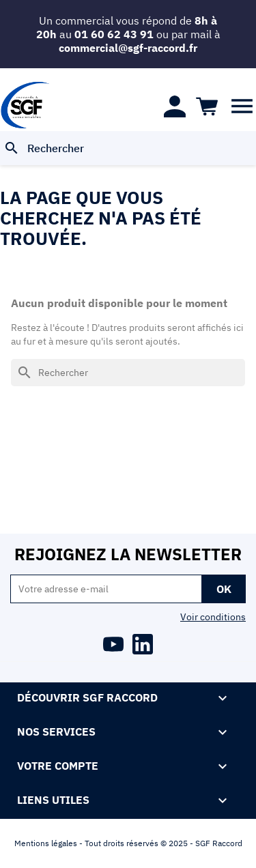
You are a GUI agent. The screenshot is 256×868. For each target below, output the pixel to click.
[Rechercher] (128, 148)
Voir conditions (213, 617)
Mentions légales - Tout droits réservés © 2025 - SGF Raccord (128, 843)
